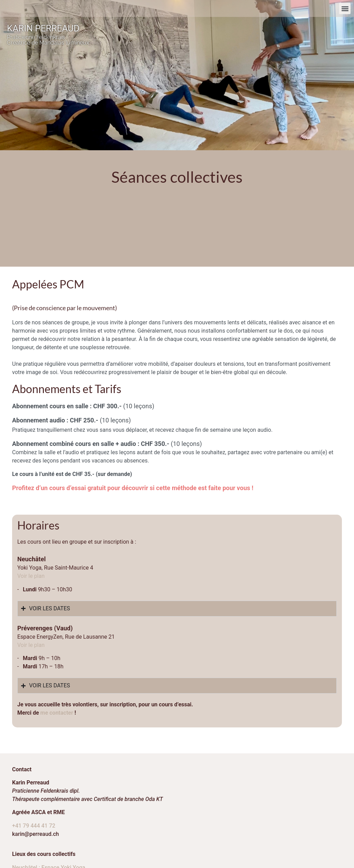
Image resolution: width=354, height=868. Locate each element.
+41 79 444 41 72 (34, 770)
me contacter (57, 657)
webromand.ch (330, 839)
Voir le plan (31, 589)
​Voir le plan (31, 520)
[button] (345, 8)
